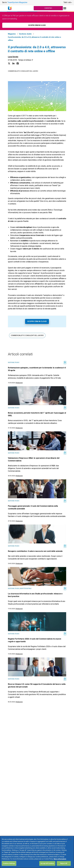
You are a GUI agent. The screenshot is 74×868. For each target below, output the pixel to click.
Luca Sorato (13, 57)
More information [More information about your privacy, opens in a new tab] (60, 861)
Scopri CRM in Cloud (37, 321)
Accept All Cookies (47, 866)
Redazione (19, 383)
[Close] (70, 842)
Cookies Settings (9, 866)
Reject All (64, 866)
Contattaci (48, 8)
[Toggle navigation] (65, 8)
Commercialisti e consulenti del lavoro (23, 71)
